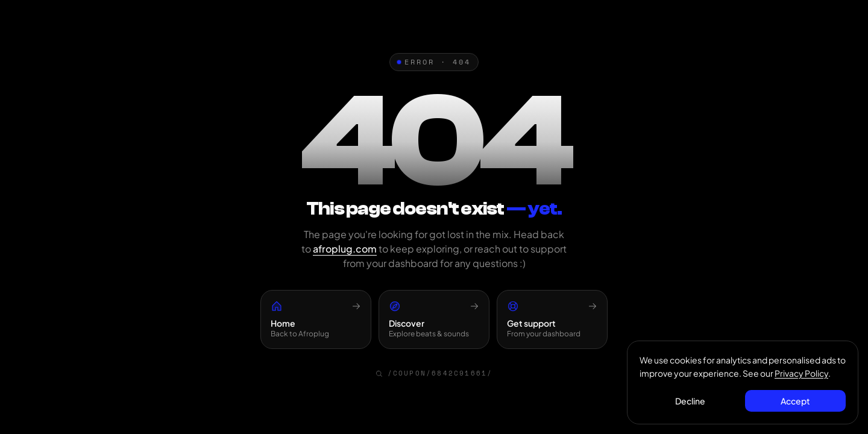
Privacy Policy (801, 373)
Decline (690, 401)
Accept (795, 401)
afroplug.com (345, 249)
